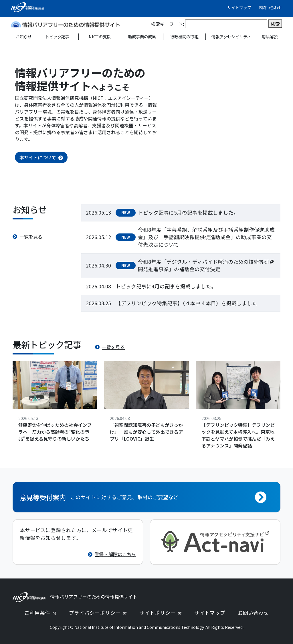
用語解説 (270, 36)
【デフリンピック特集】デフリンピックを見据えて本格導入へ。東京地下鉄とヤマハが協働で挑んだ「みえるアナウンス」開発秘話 (238, 435)
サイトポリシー (163, 613)
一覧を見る (31, 237)
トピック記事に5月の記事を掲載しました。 (188, 212)
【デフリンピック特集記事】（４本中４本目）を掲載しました (186, 303)
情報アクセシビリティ (231, 36)
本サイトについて (38, 157)
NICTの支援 (100, 36)
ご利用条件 (43, 613)
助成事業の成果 (142, 36)
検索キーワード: (167, 24)
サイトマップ (239, 7)
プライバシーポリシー (100, 613)
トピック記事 (57, 36)
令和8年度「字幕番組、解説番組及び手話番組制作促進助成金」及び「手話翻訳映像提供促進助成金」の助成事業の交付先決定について (206, 237)
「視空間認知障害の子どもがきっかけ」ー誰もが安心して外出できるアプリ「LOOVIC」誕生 (146, 432)
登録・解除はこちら (115, 554)
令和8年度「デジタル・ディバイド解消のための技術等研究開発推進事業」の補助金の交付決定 (206, 265)
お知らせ (23, 36)
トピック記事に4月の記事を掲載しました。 (166, 286)
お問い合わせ (270, 7)
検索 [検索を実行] (275, 24)
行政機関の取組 (184, 36)
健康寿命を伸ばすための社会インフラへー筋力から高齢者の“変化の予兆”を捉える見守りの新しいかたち (55, 432)
